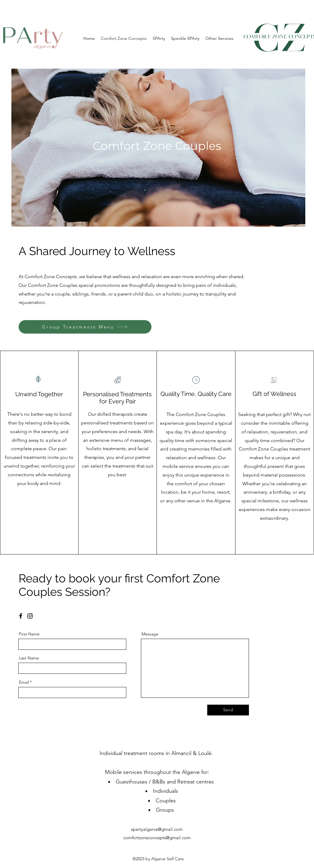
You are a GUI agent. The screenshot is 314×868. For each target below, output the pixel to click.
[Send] (228, 710)
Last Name (29, 658)
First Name (29, 634)
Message (150, 634)
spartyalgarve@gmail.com (157, 829)
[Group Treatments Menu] (85, 327)
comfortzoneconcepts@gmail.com (157, 838)
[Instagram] (30, 616)
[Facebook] (21, 616)
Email (24, 682)
